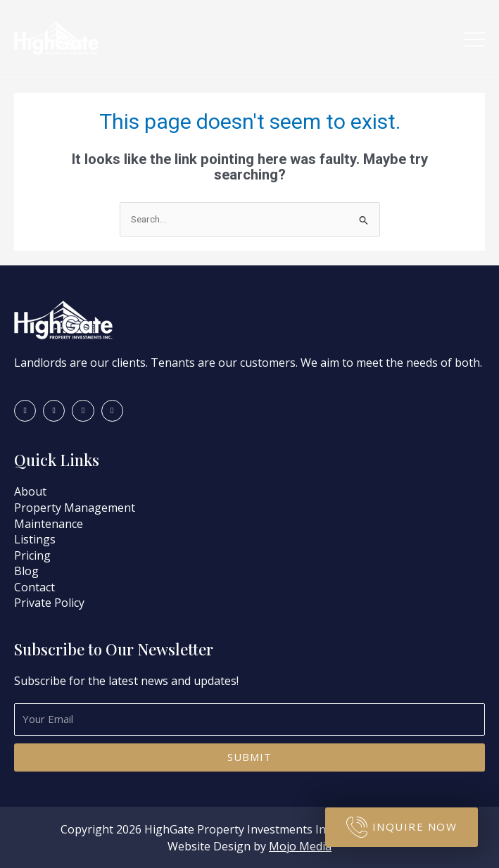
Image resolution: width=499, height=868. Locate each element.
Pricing (32, 555)
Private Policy (49, 603)
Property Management (75, 508)
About (32, 491)
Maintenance (49, 524)
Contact (34, 587)
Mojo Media (300, 846)
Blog (26, 571)
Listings (35, 539)
